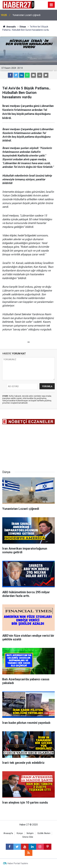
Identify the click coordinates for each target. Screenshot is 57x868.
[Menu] (51, 5)
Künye (20, 833)
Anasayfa (8, 833)
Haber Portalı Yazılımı (18, 863)
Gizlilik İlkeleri (44, 833)
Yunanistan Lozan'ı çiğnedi (27, 15)
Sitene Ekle (28, 837)
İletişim (30, 833)
